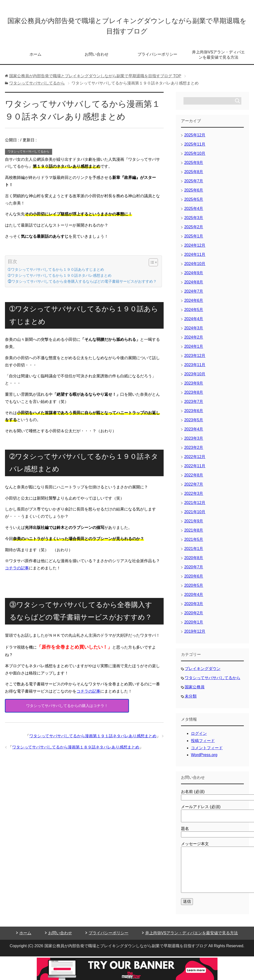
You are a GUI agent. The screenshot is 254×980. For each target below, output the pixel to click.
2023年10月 (195, 377)
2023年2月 (194, 451)
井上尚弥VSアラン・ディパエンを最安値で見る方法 (218, 58)
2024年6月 (194, 304)
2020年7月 (194, 570)
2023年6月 (194, 414)
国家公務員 (195, 690)
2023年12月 (195, 359)
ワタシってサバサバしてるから (29, 155)
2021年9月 (194, 525)
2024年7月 (194, 295)
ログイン (199, 737)
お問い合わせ (97, 58)
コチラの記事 (17, 571)
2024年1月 (194, 350)
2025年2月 (194, 230)
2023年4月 (194, 433)
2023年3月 (194, 442)
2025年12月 (195, 138)
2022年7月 (194, 488)
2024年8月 (194, 286)
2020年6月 (194, 580)
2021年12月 (195, 506)
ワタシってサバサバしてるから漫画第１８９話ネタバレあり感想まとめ (76, 751)
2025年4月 (194, 212)
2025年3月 (194, 221)
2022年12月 (195, 460)
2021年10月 (195, 515)
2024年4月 (194, 322)
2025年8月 (194, 175)
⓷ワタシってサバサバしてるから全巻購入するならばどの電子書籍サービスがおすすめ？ (82, 285)
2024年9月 (194, 276)
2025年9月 (194, 166)
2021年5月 (194, 543)
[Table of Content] (153, 266)
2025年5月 (194, 203)
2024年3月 (194, 332)
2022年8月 (194, 479)
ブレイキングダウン (203, 672)
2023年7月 (194, 405)
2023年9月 (194, 387)
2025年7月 (194, 184)
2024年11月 (195, 258)
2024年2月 (194, 341)
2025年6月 (194, 194)
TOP (95, 79)
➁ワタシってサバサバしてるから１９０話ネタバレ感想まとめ (60, 279)
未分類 (191, 700)
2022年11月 (195, 469)
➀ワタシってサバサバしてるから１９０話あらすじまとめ (56, 273)
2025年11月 (195, 148)
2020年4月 (194, 598)
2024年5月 (194, 313)
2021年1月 (194, 552)
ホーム (36, 58)
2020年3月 (194, 607)
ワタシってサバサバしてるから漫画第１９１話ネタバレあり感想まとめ (93, 739)
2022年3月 (194, 497)
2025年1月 (194, 240)
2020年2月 (194, 616)
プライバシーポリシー (157, 58)
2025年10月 (195, 157)
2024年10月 (195, 267)
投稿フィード (203, 744)
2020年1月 (194, 626)
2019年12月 (195, 635)
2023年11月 (195, 368)
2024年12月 (195, 249)
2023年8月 (194, 396)
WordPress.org (204, 758)
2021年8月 (194, 534)
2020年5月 (194, 589)
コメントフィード (207, 751)
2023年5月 (194, 423)
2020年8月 (194, 561)
